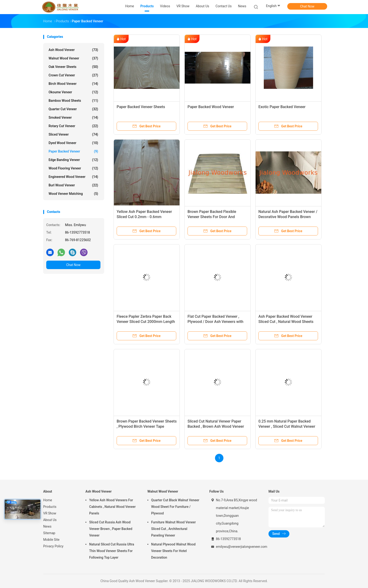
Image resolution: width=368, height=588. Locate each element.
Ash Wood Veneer (73, 50)
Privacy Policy (53, 546)
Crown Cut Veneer (73, 75)
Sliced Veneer (73, 134)
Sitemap (49, 533)
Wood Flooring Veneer (73, 168)
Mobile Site (51, 540)
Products (50, 507)
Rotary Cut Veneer (73, 126)
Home (48, 500)
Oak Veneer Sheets (73, 67)
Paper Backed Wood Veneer (211, 107)
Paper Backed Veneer (73, 151)
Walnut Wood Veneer (73, 58)
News (47, 526)
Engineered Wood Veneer (73, 177)
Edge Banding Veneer (73, 160)
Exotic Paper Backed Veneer (282, 107)
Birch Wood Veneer (73, 84)
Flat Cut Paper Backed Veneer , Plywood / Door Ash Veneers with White (215, 322)
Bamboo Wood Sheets (73, 101)
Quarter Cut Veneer (73, 109)
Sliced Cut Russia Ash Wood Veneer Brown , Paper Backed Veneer (111, 529)
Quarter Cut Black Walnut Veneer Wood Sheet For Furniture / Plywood (175, 507)
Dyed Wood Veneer (73, 143)
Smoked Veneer (73, 118)
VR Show (50, 513)
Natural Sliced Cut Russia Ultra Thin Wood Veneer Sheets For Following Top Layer (112, 551)
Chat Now (307, 6)
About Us (50, 520)
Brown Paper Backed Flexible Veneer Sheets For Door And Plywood (212, 217)
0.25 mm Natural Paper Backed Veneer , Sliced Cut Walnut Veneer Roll (287, 426)
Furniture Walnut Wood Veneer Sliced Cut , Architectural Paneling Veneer (173, 529)
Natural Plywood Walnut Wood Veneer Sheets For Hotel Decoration (173, 551)
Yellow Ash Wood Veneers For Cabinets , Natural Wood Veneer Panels (112, 507)
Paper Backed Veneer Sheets (141, 107)
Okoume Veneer (73, 92)
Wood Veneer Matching (73, 194)
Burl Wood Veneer (73, 185)
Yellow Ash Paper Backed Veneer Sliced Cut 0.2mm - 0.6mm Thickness (144, 217)
